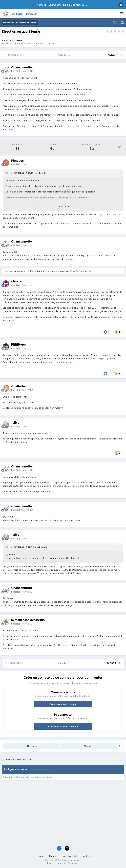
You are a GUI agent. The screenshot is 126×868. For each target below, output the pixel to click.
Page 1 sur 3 (65, 55)
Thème (54, 856)
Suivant (113, 55)
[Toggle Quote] (7, 173)
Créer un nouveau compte (63, 704)
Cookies (86, 856)
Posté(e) (22, 71)
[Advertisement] (63, 818)
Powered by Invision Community (63, 863)
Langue (41, 856)
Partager (32, 746)
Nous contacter (70, 856)
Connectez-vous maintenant (63, 726)
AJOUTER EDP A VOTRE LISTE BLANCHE (60, 5)
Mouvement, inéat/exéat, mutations (39, 43)
